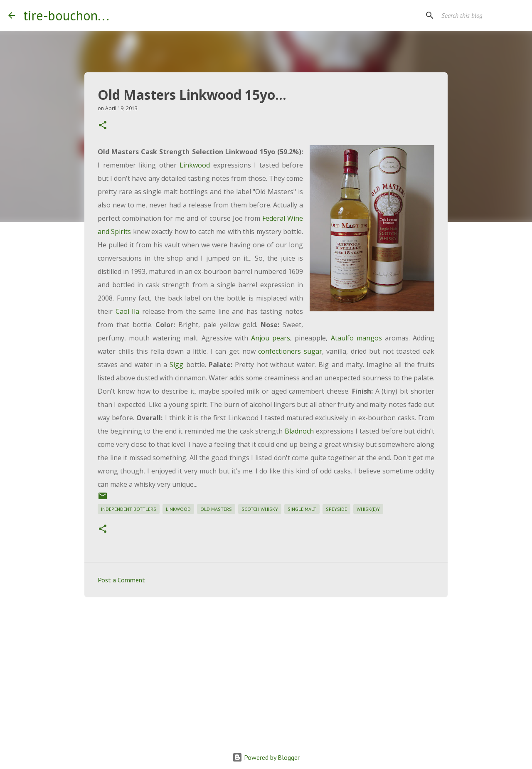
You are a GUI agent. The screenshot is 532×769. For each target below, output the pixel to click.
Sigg (176, 365)
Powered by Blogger (266, 757)
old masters (216, 509)
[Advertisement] (266, 668)
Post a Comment (121, 580)
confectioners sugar (290, 351)
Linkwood (195, 165)
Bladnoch (299, 431)
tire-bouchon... (66, 15)
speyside (336, 509)
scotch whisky (260, 509)
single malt (302, 509)
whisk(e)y (368, 509)
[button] (103, 126)
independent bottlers (129, 509)
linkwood (178, 509)
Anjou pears (271, 338)
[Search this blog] (482, 15)
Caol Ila (128, 311)
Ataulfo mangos (356, 338)
